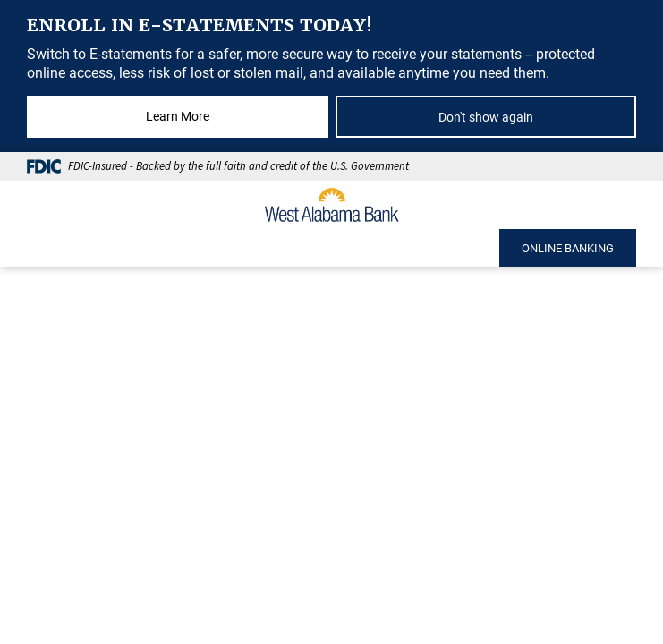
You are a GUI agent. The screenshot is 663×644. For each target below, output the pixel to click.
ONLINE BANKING (568, 248)
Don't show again (486, 117)
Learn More (178, 116)
